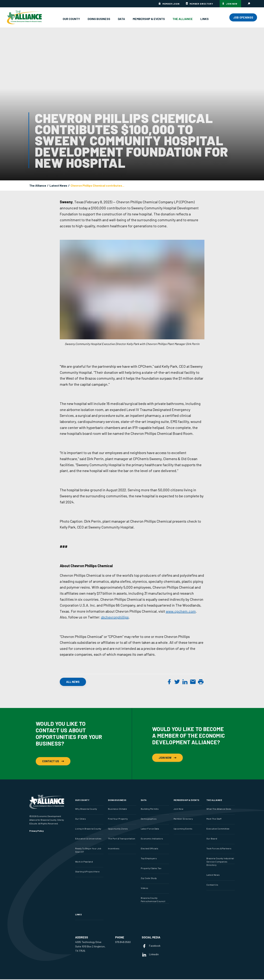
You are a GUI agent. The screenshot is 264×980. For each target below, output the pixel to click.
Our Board (212, 839)
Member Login (171, 4)
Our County (71, 19)
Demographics (149, 820)
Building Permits (150, 810)
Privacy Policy (36, 832)
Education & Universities (88, 839)
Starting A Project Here (87, 872)
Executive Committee (218, 829)
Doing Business (99, 19)
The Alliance (183, 19)
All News (73, 683)
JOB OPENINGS (243, 17)
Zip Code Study (149, 879)
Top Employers (149, 859)
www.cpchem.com (181, 612)
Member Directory (201, 4)
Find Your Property (118, 820)
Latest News (58, 186)
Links (205, 19)
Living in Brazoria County (88, 829)
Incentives (114, 849)
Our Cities (80, 820)
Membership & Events (149, 19)
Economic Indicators (152, 839)
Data (121, 19)
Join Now (232, 4)
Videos (144, 889)
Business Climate (117, 810)
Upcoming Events (183, 829)
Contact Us (53, 761)
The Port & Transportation (122, 839)
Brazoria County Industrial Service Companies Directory (220, 862)
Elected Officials (150, 849)
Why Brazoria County (86, 810)
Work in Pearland (84, 862)
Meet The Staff (214, 820)
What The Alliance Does (219, 810)
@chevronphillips (115, 618)
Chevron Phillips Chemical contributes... (97, 186)
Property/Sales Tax (151, 869)
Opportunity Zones (118, 829)
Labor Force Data (150, 829)
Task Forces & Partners (219, 849)
